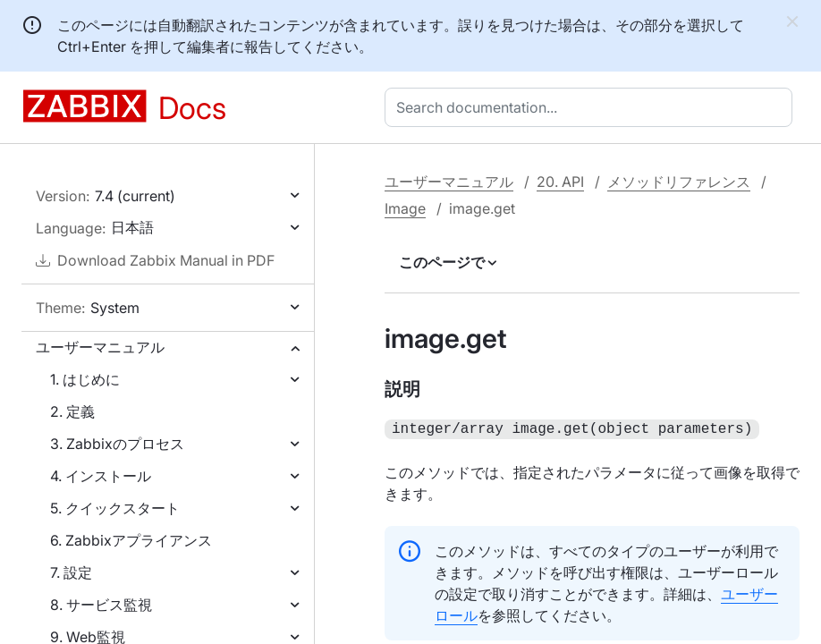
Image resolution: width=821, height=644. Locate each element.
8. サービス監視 (101, 605)
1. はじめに (85, 379)
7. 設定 (71, 572)
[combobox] (592, 107)
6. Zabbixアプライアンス (131, 540)
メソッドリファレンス (679, 182)
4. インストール (101, 476)
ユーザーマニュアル (100, 347)
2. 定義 (72, 411)
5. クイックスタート (115, 508)
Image (405, 208)
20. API (560, 182)
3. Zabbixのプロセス (117, 444)
